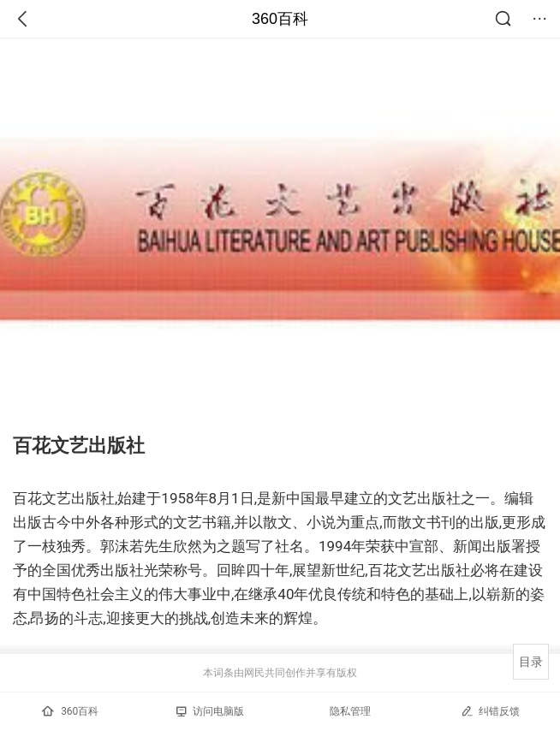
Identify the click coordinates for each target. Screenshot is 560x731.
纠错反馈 (490, 711)
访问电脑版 (210, 711)
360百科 (280, 19)
